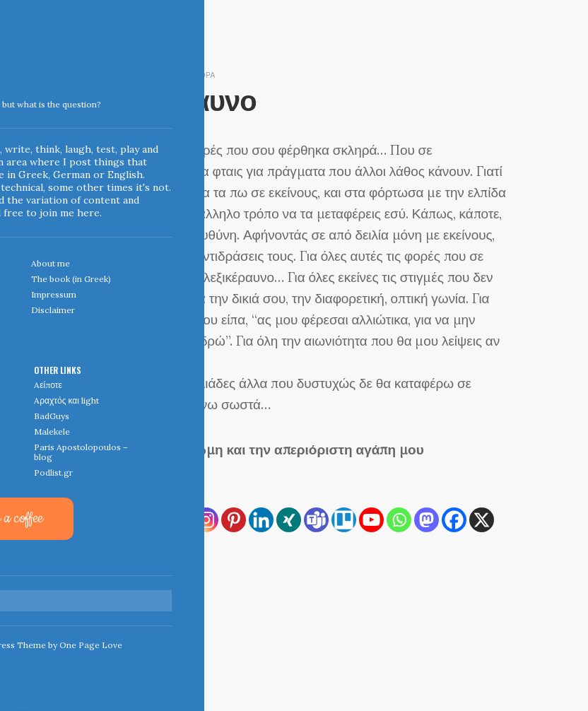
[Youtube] (371, 520)
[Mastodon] (427, 520)
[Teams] (316, 520)
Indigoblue (10, 100)
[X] (482, 520)
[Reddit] (96, 547)
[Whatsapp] (399, 520)
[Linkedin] (261, 520)
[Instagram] (206, 520)
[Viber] (123, 547)
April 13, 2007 (107, 74)
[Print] (151, 520)
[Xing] (289, 520)
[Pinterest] (234, 520)
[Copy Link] (123, 520)
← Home (97, 618)
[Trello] (344, 520)
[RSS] (96, 520)
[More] (151, 547)
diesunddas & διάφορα (184, 74)
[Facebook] (454, 520)
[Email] (178, 520)
